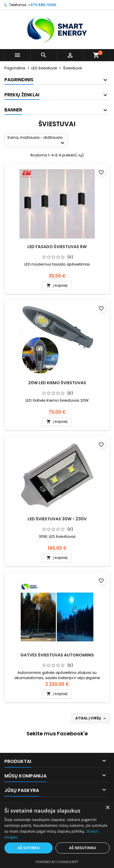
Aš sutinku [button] (28, 848)
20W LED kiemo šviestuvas (57, 383)
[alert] (57, 835)
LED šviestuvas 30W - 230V (57, 519)
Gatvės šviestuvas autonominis (57, 655)
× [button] (107, 808)
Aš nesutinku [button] (83, 848)
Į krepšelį (57, 285)
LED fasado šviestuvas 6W (57, 247)
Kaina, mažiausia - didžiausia (37, 141)
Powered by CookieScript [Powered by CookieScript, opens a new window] (57, 862)
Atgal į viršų (91, 718)
